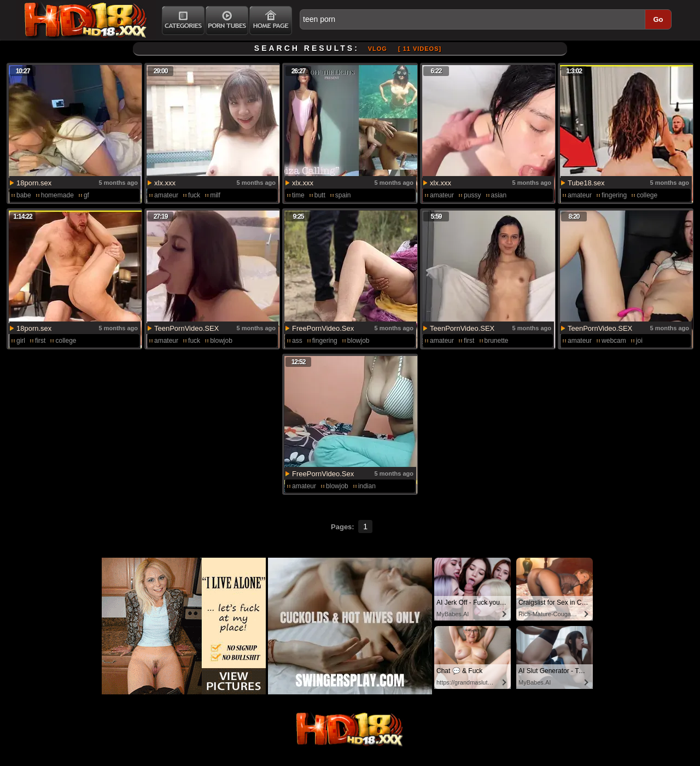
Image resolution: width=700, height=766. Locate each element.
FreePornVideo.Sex (323, 328)
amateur (166, 195)
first (40, 341)
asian (499, 195)
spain (343, 195)
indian (367, 486)
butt (320, 195)
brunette (497, 341)
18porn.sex (34, 183)
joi (639, 341)
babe (24, 195)
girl (21, 341)
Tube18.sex (586, 183)
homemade (57, 195)
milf (215, 195)
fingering (614, 195)
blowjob (221, 341)
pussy (472, 195)
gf (86, 195)
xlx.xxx (165, 183)
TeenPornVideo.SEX (186, 328)
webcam (614, 341)
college (647, 195)
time (298, 195)
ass (297, 341)
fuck (194, 195)
